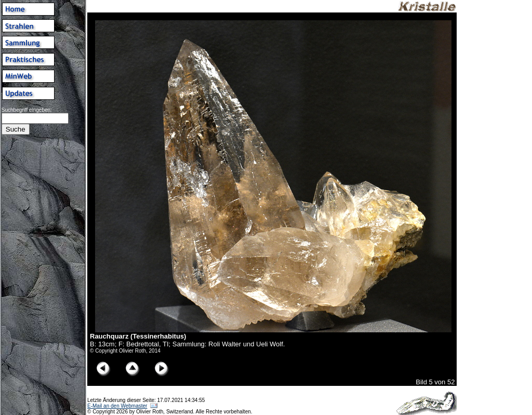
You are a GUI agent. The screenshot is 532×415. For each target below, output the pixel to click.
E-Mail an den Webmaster (117, 406)
